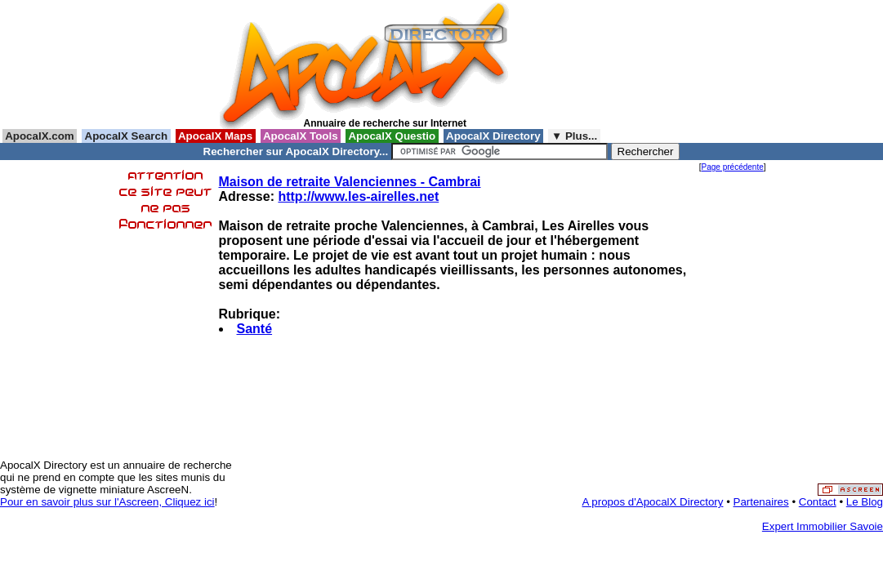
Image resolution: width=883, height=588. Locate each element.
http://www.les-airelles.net (358, 196)
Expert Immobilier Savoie (823, 526)
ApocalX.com (40, 136)
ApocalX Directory (493, 136)
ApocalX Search (126, 136)
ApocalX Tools (301, 136)
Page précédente (733, 167)
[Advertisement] (591, 65)
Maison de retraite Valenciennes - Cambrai (350, 182)
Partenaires (761, 502)
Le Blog (865, 502)
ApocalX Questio (392, 136)
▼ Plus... (574, 136)
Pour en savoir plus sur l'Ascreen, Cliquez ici (107, 502)
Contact (818, 502)
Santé (255, 329)
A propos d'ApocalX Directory (653, 502)
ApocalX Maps (216, 136)
